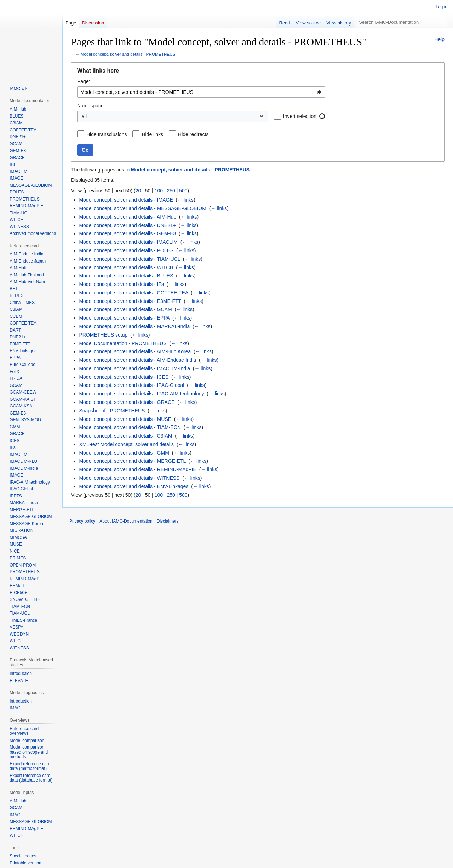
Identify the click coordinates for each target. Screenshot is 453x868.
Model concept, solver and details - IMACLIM (128, 242)
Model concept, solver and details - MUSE (125, 419)
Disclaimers (168, 521)
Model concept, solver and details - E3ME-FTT (130, 301)
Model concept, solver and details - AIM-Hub (128, 217)
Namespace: (91, 106)
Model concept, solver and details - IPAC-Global (131, 385)
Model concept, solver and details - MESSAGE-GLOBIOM (142, 208)
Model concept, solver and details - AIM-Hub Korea (135, 351)
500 (183, 191)
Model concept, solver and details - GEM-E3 (127, 233)
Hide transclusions (107, 134)
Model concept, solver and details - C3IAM (125, 436)
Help (439, 39)
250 (171, 191)
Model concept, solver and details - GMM (124, 453)
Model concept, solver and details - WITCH (126, 267)
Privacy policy (82, 521)
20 (138, 191)
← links (185, 200)
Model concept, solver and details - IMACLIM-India (134, 368)
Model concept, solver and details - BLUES (126, 276)
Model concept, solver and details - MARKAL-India (134, 326)
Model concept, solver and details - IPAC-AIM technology (141, 394)
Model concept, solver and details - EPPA (124, 318)
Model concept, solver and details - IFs (121, 284)
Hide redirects (193, 134)
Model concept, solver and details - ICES (124, 377)
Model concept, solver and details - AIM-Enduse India (137, 360)
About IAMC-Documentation (126, 521)
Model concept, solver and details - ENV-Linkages (134, 486)
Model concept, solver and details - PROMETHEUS (128, 54)
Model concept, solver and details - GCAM (125, 309)
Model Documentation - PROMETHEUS (123, 343)
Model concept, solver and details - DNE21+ (127, 225)
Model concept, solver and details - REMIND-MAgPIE (137, 469)
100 (159, 191)
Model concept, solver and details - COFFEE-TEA (133, 293)
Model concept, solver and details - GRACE (127, 402)
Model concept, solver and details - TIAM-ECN (130, 427)
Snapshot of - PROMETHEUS (112, 411)
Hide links (152, 134)
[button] (322, 116)
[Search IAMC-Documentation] (402, 22)
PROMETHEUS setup (103, 335)
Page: (84, 81)
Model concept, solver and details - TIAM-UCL (130, 259)
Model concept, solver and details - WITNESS (129, 478)
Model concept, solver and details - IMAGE (126, 200)
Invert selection (300, 116)
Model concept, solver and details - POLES (126, 250)
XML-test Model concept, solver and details (126, 444)
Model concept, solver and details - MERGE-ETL (132, 461)
